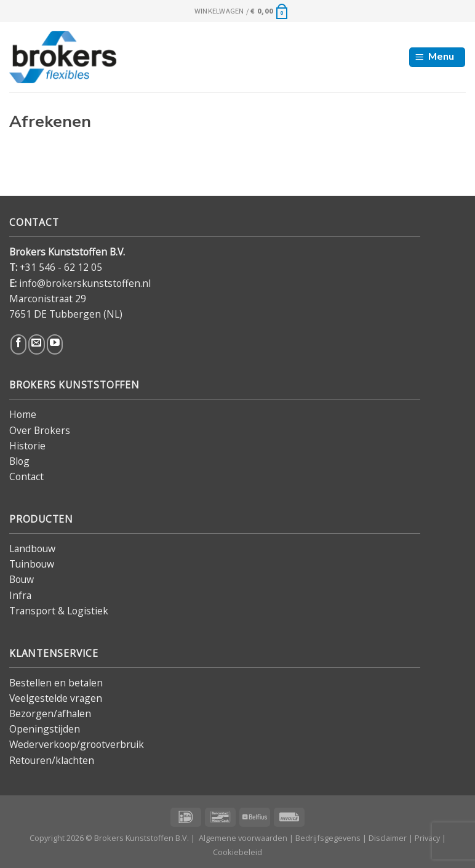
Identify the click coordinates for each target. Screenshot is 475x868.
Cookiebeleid (237, 852)
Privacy (427, 838)
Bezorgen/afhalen (50, 713)
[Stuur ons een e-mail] (36, 344)
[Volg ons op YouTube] (55, 344)
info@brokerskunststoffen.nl (85, 283)
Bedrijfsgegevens (328, 838)
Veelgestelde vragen (56, 698)
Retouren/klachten (52, 760)
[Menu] (437, 57)
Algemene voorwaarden (243, 838)
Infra (20, 595)
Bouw (22, 579)
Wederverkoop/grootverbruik (77, 744)
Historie (27, 446)
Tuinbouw (32, 564)
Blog (19, 461)
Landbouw (32, 549)
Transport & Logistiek (59, 611)
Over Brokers (40, 430)
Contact (26, 476)
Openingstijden (45, 729)
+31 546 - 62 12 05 (61, 267)
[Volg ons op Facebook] (18, 344)
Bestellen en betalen (56, 683)
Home (23, 414)
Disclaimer (388, 838)
